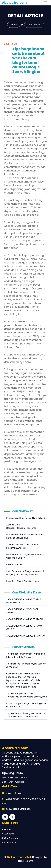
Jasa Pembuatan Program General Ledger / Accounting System (25, 573)
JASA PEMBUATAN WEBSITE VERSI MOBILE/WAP (24, 601)
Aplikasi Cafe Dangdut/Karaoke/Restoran (21, 526)
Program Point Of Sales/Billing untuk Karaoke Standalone (25, 536)
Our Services (10, 838)
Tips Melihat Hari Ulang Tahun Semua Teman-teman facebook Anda (26, 715)
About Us (8, 834)
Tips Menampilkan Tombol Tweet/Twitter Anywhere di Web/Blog (27, 695)
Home (14, 25)
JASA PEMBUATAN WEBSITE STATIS (25, 619)
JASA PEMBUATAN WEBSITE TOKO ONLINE (24, 627)
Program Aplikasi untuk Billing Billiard (26, 518)
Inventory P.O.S (14, 565)
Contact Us (9, 842)
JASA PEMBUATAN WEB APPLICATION (26, 636)
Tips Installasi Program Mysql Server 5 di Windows (26, 665)
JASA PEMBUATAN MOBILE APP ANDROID (22, 611)
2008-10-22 (10, 44)
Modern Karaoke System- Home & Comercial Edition (25, 556)
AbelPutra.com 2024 (19, 857)
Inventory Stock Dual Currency (23, 581)
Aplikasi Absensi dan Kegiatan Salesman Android (22, 546)
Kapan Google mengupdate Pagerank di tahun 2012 (27, 705)
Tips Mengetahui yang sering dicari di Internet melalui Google (26, 655)
